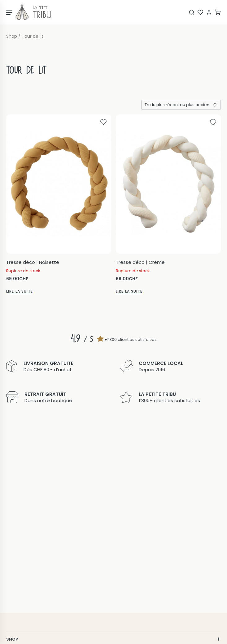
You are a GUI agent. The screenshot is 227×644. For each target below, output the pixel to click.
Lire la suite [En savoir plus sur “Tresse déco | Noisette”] (20, 291)
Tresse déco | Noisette (33, 262)
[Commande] (181, 105)
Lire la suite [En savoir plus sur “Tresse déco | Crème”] (129, 291)
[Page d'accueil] (33, 12)
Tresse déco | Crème (140, 262)
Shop (12, 36)
